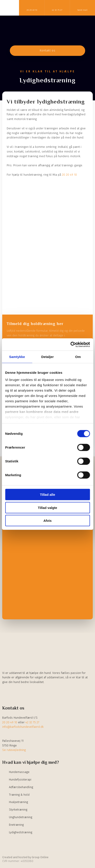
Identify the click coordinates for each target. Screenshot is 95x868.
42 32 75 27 (32, 722)
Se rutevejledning (14, 750)
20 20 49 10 (69, 175)
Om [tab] (78, 357)
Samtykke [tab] (17, 357)
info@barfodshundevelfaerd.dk (23, 727)
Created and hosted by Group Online (25, 857)
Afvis (47, 521)
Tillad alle (47, 495)
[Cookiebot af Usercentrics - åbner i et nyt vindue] (70, 344)
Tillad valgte (47, 507)
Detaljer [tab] (48, 357)
